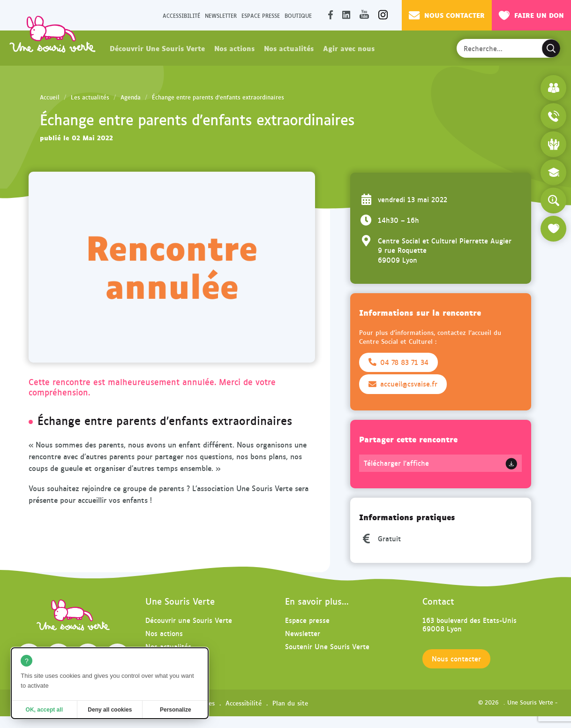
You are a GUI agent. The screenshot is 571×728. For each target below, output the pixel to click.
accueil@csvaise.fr (403, 384)
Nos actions (234, 48)
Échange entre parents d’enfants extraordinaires (218, 97)
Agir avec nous (349, 48)
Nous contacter (447, 15)
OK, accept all (44, 710)
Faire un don (531, 15)
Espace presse (261, 15)
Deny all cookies (110, 710)
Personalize (176, 710)
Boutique (298, 15)
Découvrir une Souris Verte (189, 620)
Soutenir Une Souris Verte (327, 646)
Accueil (50, 97)
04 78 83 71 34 (398, 362)
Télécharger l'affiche (396, 463)
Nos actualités (289, 48)
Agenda (131, 97)
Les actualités (90, 97)
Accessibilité (181, 15)
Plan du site (290, 703)
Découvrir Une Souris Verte (157, 48)
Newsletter (221, 15)
